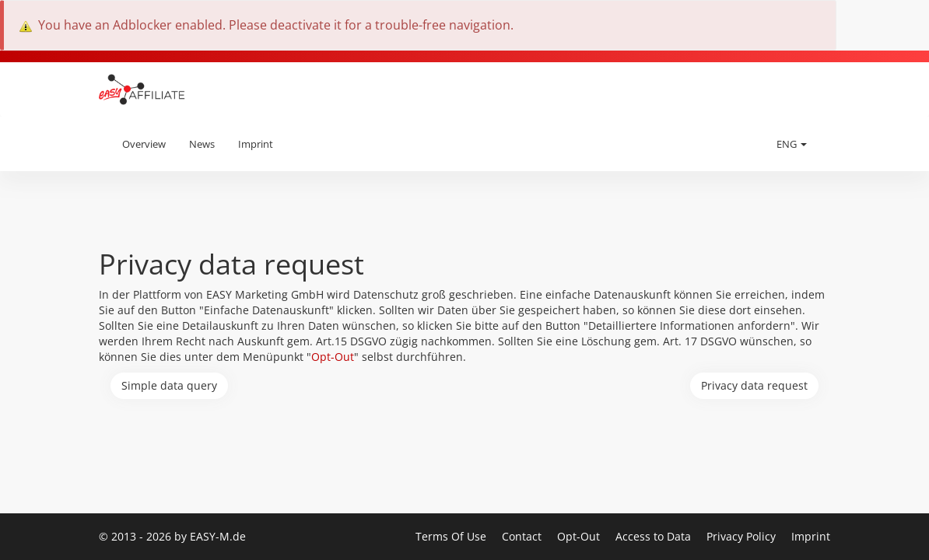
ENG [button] (792, 144)
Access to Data (655, 536)
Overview (144, 144)
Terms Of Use (452, 536)
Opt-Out (333, 357)
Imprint (256, 144)
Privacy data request (754, 385)
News (202, 144)
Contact (523, 536)
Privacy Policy (743, 536)
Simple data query (169, 385)
